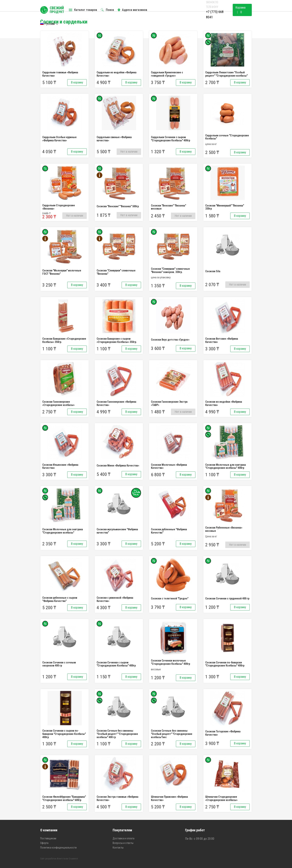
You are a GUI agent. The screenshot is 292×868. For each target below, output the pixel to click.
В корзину (77, 82)
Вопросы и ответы (123, 843)
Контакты (118, 848)
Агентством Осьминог (67, 859)
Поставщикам (48, 838)
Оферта (44, 843)
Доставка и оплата (124, 838)
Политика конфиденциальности (58, 848)
